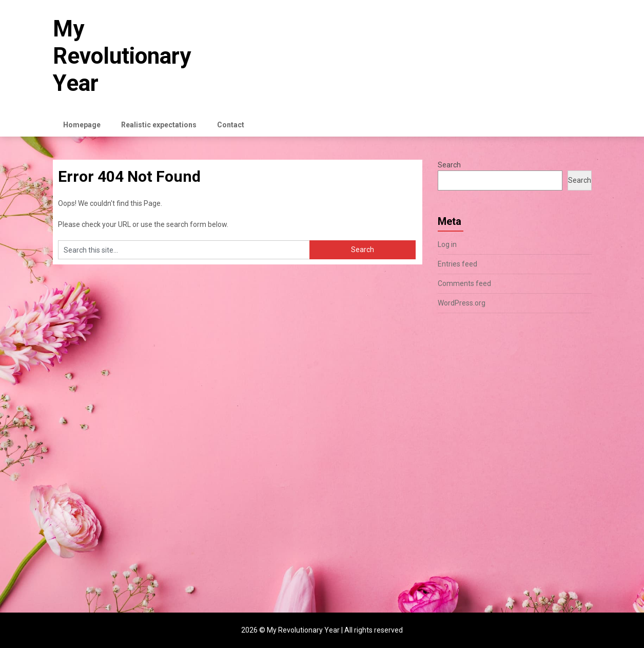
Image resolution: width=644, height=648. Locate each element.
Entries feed (457, 264)
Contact (231, 125)
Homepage (82, 125)
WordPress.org (462, 303)
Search (449, 165)
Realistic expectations (159, 125)
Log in (447, 244)
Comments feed (464, 283)
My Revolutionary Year (122, 56)
